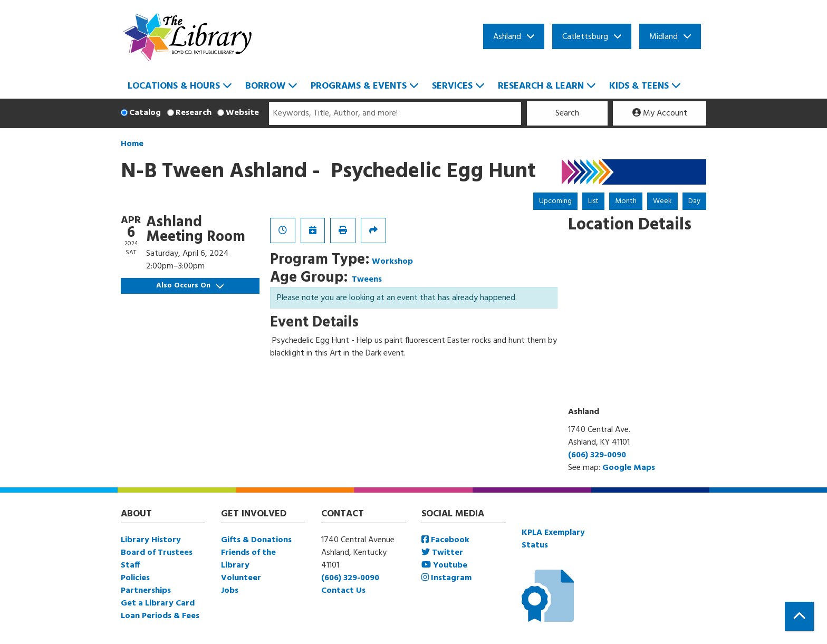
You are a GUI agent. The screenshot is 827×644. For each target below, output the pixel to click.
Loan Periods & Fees (160, 616)
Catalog (145, 113)
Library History (151, 540)
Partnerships (146, 591)
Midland (663, 37)
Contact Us (343, 591)
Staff (130, 565)
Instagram (446, 578)
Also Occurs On (190, 286)
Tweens (367, 280)
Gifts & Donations (256, 540)
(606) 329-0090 (597, 455)
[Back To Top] (799, 616)
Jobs (230, 591)
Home (132, 144)
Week (662, 201)
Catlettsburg (585, 37)
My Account (660, 113)
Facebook (445, 540)
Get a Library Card (158, 603)
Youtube (444, 565)
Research (194, 113)
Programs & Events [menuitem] (359, 86)
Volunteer (241, 578)
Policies (135, 578)
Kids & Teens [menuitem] (639, 86)
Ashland (507, 37)
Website (242, 113)
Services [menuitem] (452, 86)
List (593, 201)
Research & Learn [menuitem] (541, 86)
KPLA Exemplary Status (553, 539)
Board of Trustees (157, 553)
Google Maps (629, 468)
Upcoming (555, 201)
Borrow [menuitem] (265, 86)
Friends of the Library (248, 559)
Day (694, 201)
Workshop (392, 262)
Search (567, 113)
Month (626, 201)
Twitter (442, 553)
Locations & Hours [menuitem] (174, 86)
